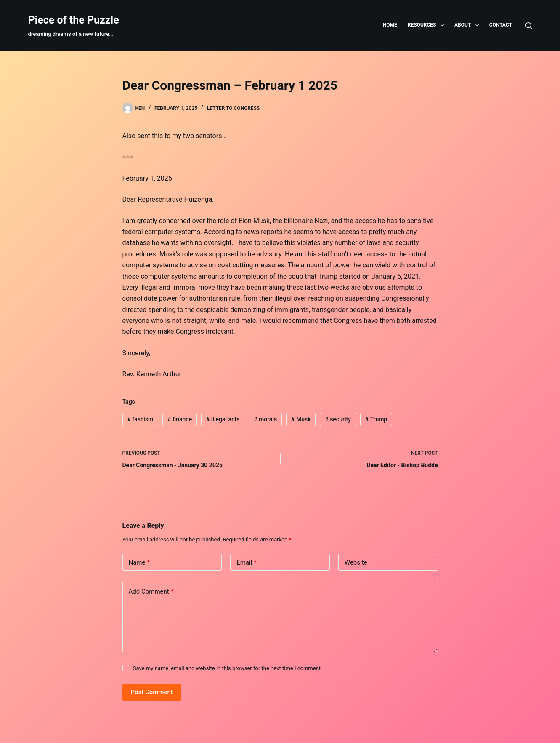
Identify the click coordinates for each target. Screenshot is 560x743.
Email (247, 563)
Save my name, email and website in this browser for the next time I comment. (228, 668)
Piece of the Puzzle (74, 20)
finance (180, 419)
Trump (376, 419)
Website (356, 562)
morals (265, 419)
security (338, 419)
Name (139, 563)
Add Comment (151, 592)
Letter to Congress (234, 108)
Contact (501, 25)
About (468, 25)
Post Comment (152, 692)
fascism (140, 419)
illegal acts (223, 419)
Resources (427, 25)
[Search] (529, 25)
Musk (301, 419)
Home (390, 25)
